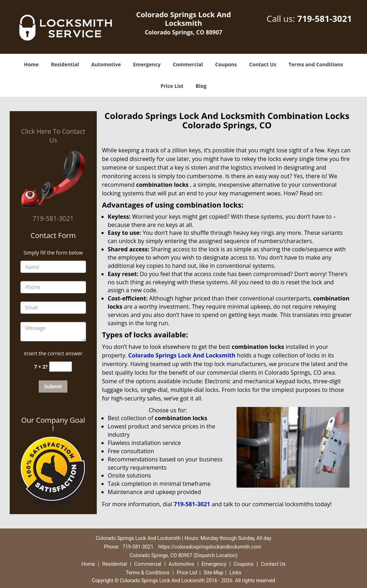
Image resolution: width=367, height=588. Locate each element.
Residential (65, 64)
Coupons (226, 64)
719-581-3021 (325, 18)
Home (31, 64)
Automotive (106, 64)
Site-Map (213, 573)
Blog (201, 86)
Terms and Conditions (316, 64)
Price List (172, 86)
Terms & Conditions (148, 573)
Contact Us (263, 64)
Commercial (188, 64)
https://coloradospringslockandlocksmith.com (210, 547)
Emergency (147, 64)
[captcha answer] (61, 367)
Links (235, 573)
